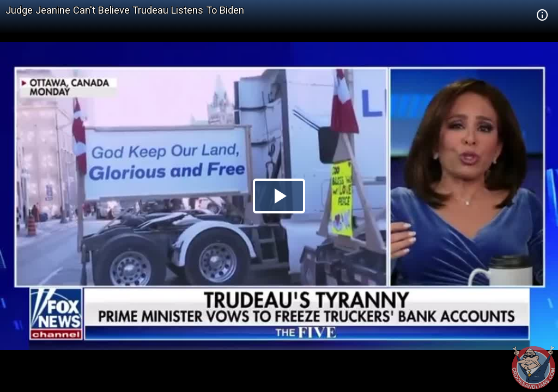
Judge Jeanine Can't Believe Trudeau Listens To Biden (125, 10)
